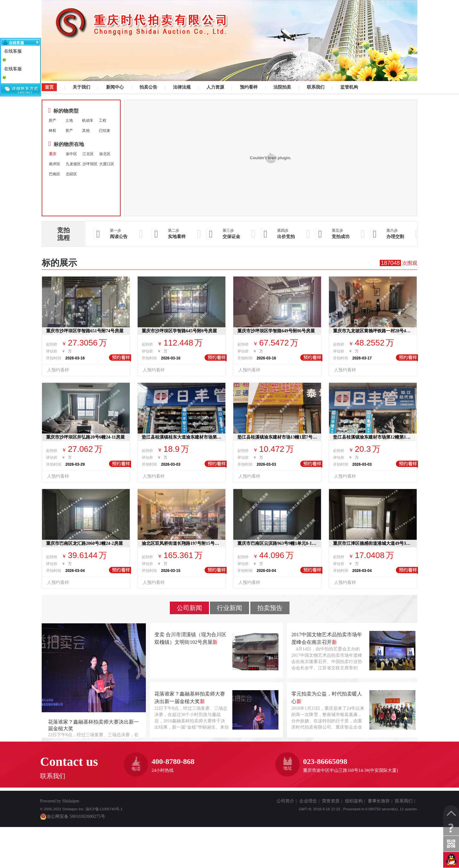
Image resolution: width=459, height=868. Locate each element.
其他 (86, 131)
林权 (52, 131)
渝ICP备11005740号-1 (104, 809)
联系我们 (315, 87)
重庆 (53, 154)
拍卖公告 (148, 87)
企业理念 (308, 801)
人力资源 (215, 87)
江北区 (88, 154)
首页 (49, 87)
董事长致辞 (379, 801)
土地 (69, 120)
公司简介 (285, 801)
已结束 (104, 131)
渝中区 (71, 154)
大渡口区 (107, 164)
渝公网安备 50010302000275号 (73, 817)
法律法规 (181, 87)
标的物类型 (63, 111)
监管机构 (348, 87)
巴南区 (55, 174)
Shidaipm (71, 801)
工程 (103, 120)
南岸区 (55, 164)
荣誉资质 (331, 801)
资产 (69, 131)
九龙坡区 (73, 164)
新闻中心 (114, 87)
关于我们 (81, 87)
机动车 (88, 120)
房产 (52, 120)
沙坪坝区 (90, 164)
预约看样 (248, 87)
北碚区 (71, 174)
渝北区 (105, 154)
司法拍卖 (229, 41)
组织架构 (354, 801)
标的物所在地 (66, 144)
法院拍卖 (281, 87)
